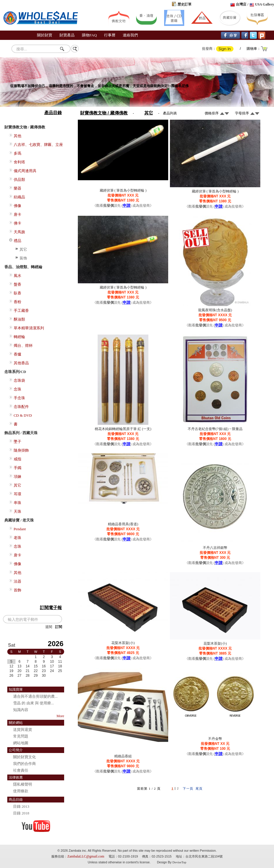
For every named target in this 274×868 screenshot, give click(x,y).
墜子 (17, 442)
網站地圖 (21, 743)
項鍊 (17, 477)
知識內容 (21, 710)
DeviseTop (180, 862)
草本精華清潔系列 (29, 328)
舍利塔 (19, 162)
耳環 (17, 494)
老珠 (17, 538)
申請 (127, 205)
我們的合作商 (24, 764)
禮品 (17, 241)
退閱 (49, 627)
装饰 (23, 258)
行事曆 (110, 35)
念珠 (17, 389)
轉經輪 (19, 337)
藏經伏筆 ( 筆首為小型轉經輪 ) (123, 190)
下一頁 (188, 789)
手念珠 (19, 398)
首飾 (17, 590)
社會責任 (21, 770)
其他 (17, 136)
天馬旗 (19, 232)
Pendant (20, 529)
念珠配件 (21, 407)
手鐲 (17, 468)
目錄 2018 (21, 813)
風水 (17, 276)
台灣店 (241, 4)
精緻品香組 (123, 756)
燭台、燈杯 (23, 345)
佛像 (17, 206)
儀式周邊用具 (25, 171)
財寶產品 (67, 35)
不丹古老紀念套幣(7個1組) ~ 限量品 (215, 429)
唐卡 (17, 214)
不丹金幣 (215, 739)
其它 (23, 249)
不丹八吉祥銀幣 (215, 548)
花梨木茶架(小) (123, 643)
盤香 (17, 284)
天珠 (17, 511)
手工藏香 (21, 311)
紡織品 (19, 197)
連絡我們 (130, 35)
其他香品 (21, 363)
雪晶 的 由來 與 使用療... (34, 703)
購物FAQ (89, 35)
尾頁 (199, 789)
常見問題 (21, 736)
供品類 (19, 180)
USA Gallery (265, 4)
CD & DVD (23, 415)
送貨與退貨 (23, 730)
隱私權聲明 (23, 784)
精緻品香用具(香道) (123, 524)
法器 (17, 581)
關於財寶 (45, 35)
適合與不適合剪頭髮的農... (35, 696)
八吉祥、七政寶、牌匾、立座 (38, 145)
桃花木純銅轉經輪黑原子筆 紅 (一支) (123, 429)
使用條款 (21, 791)
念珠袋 (19, 380)
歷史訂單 (185, 4)
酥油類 (19, 319)
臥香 (17, 293)
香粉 (17, 302)
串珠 (17, 503)
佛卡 (17, 223)
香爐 (17, 354)
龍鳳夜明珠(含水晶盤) (215, 310)
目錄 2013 (21, 806)
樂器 (17, 188)
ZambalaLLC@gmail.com (86, 856)
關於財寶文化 (24, 757)
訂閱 (59, 627)
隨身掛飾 (21, 450)
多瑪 (17, 153)
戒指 (17, 459)
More (60, 716)
